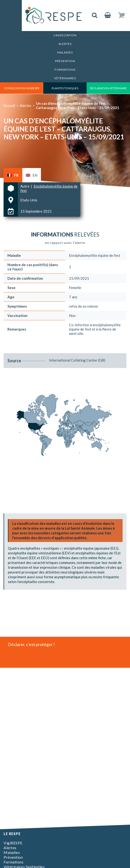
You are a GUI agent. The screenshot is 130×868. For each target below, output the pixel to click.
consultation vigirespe (22, 88)
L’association (65, 35)
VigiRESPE (13, 843)
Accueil (9, 105)
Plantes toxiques (65, 88)
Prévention (65, 61)
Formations (65, 70)
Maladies (65, 52)
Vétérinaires (65, 78)
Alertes (65, 44)
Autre (25, 186)
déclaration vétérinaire (108, 88)
